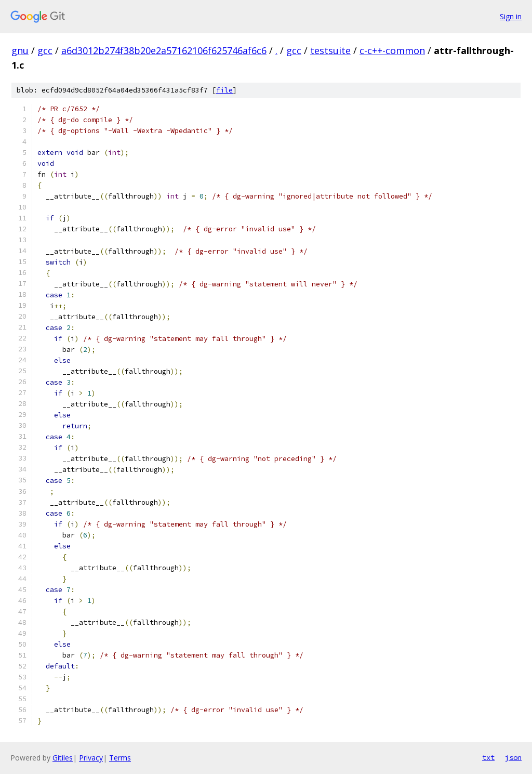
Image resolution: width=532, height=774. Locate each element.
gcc (45, 50)
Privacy (91, 758)
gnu (20, 50)
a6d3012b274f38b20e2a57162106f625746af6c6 (164, 50)
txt (488, 757)
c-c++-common (392, 50)
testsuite (330, 50)
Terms (120, 758)
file (224, 90)
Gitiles (63, 758)
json (513, 757)
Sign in (511, 16)
